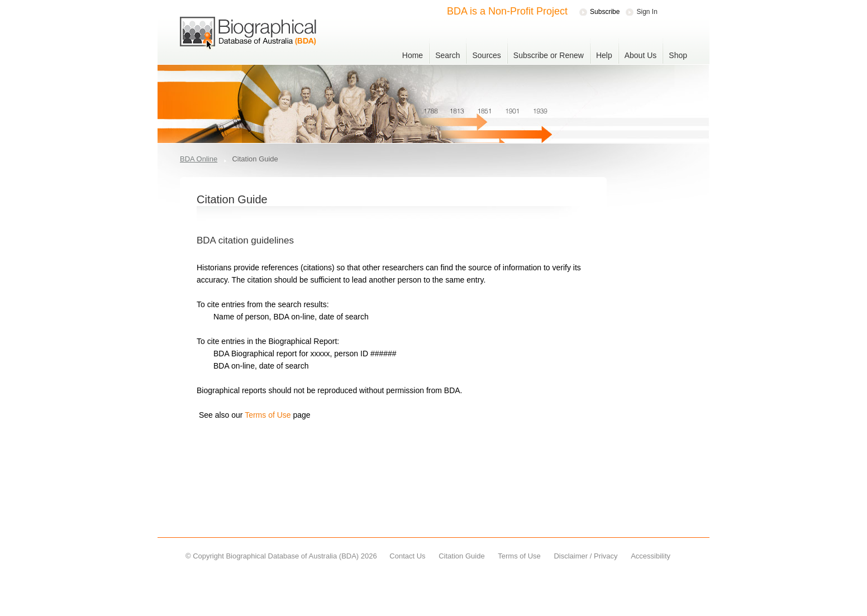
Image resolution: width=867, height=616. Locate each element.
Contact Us (407, 556)
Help (604, 55)
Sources (486, 55)
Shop (678, 55)
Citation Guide (461, 556)
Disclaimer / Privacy (585, 556)
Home (413, 55)
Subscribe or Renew (549, 55)
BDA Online (199, 159)
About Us (641, 55)
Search (447, 55)
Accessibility (651, 556)
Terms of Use (268, 415)
